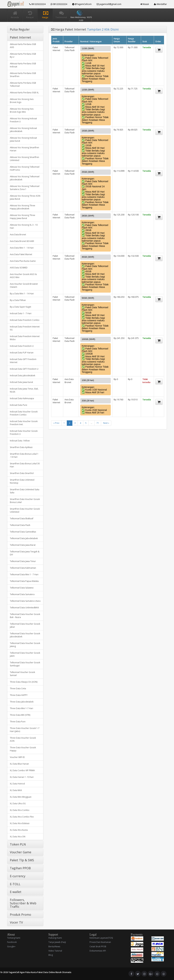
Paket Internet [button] (20, 37)
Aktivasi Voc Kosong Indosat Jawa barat (23, 139)
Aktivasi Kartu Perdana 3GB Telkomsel (23, 84)
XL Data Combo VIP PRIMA (22, 770)
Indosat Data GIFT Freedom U (24, 369)
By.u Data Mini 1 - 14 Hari (22, 294)
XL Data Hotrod (17, 784)
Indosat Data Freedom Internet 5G (25, 328)
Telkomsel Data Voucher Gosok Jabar (25, 625)
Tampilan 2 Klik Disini (103, 29)
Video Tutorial (55, 951)
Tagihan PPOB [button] (20, 868)
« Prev (56, 423)
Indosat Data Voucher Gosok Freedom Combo (24, 413)
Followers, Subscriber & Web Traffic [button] (23, 903)
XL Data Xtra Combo (20, 810)
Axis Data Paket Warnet (21, 254)
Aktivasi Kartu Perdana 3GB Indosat (23, 65)
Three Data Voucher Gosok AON (23, 739)
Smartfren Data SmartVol (22, 473)
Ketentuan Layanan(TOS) (101, 938)
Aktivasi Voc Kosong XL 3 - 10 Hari (24, 226)
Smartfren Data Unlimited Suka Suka (25, 491)
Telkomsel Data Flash (20, 525)
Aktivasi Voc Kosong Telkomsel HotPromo (25, 168)
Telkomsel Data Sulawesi (22, 588)
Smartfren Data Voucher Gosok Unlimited (25, 510)
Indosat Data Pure (19, 405)
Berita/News (54, 946)
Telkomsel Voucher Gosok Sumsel (22, 674)
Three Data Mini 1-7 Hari (21, 708)
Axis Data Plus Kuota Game (23, 261)
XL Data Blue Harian (19, 764)
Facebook (12, 942)
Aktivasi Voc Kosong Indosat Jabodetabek (23, 130)
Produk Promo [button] (20, 915)
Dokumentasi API (98, 951)
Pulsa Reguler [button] (20, 29)
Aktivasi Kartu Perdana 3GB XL (24, 93)
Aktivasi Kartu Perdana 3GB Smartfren (23, 75)
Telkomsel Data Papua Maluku (24, 581)
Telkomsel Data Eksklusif (22, 518)
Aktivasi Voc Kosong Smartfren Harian (24, 149)
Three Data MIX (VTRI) (20, 715)
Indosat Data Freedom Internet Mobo (25, 338)
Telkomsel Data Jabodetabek (24, 538)
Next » (106, 423)
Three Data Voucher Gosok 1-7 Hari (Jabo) (25, 730)
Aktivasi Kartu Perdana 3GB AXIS (23, 46)
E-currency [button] (18, 876)
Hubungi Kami (55, 938)
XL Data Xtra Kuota (19, 830)
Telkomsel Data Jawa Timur (23, 561)
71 (98, 423)
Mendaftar (160, 4)
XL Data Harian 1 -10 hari (22, 777)
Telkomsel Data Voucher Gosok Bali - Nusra (25, 616)
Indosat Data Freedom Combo (25, 320)
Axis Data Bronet (18, 235)
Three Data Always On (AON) (24, 682)
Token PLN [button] (18, 844)
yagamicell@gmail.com (109, 4)
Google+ (11, 946)
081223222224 (37, 4)
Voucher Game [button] (21, 852)
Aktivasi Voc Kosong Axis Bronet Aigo (22, 101)
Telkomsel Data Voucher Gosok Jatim (25, 654)
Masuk (145, 4)
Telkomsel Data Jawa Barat (23, 545)
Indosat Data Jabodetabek (23, 375)
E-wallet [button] (16, 892)
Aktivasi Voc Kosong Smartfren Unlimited (24, 159)
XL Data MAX (16, 790)
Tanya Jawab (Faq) (57, 942)
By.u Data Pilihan (18, 300)
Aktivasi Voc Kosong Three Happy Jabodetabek (23, 207)
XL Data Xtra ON (18, 837)
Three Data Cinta (18, 688)
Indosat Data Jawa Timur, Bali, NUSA (24, 390)
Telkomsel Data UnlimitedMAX (24, 608)
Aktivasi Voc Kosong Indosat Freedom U (23, 120)
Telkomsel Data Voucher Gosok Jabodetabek (25, 635)
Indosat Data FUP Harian (22, 353)
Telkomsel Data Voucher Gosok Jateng (25, 645)
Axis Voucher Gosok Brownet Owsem (24, 285)
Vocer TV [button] (16, 922)
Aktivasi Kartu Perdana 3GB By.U (23, 55)
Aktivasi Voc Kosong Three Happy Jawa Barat (23, 217)
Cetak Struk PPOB (98, 946)
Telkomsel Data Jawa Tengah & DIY (25, 553)
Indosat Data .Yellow (20, 441)
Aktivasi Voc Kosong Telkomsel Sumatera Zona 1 (25, 188)
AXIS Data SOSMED (19, 268)
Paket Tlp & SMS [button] (22, 860)
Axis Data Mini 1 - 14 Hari (22, 248)
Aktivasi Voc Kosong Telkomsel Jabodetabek (25, 178)
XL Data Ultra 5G (18, 803)
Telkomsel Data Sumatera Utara (25, 601)
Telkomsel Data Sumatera (22, 594)
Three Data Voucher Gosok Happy (23, 749)
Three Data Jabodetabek (22, 702)
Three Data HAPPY (19, 695)
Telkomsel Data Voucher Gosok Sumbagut (25, 664)
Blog (51, 955)
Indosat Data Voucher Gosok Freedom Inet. (24, 423)
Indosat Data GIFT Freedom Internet (23, 361)
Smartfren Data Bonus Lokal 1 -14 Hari (24, 455)
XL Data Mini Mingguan (21, 797)
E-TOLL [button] (15, 884)
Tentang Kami (14, 938)
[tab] (25, 30)
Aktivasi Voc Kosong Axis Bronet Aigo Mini (22, 110)
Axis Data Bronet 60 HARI (22, 241)
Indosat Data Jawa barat (21, 382)
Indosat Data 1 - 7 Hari (21, 313)
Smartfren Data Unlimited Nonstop (22, 481)
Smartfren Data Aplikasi (21, 447)
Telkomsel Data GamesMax (23, 532)
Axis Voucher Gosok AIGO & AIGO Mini (23, 276)
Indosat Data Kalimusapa (22, 398)
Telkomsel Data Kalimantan (23, 568)
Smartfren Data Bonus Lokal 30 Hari (25, 465)
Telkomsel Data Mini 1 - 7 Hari (24, 574)
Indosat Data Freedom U (22, 346)
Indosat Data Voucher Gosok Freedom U (24, 432)
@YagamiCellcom (82, 4)
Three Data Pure (18, 722)
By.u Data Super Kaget (20, 307)
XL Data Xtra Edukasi (20, 823)
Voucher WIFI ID (17, 757)
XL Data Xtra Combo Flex (22, 817)
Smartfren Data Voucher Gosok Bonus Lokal (25, 501)
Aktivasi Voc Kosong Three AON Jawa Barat (25, 197)
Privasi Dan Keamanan (100, 942)
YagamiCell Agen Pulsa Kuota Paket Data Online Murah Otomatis (40, 972)
